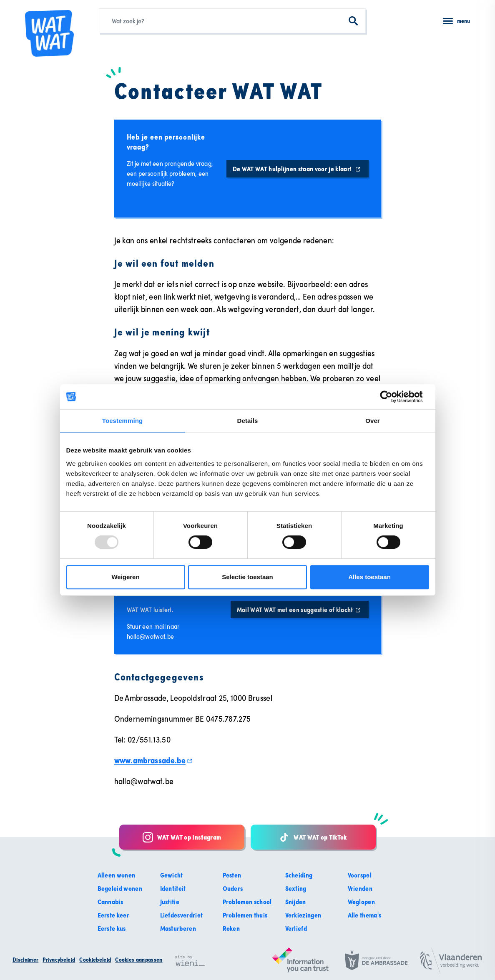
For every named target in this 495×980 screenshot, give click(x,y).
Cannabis (111, 902)
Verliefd (296, 928)
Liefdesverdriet (182, 915)
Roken (231, 928)
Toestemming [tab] (123, 421)
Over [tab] (373, 421)
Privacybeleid (59, 960)
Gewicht (172, 875)
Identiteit (173, 888)
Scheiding (299, 875)
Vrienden (360, 888)
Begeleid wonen (120, 888)
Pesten (232, 875)
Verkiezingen (303, 915)
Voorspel (360, 875)
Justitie (170, 902)
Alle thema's (365, 915)
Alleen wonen (117, 875)
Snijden (296, 902)
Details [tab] (248, 421)
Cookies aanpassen (139, 960)
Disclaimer (25, 960)
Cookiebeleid (95, 960)
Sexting (296, 888)
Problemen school (247, 902)
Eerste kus (112, 928)
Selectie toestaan (247, 577)
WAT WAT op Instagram (182, 837)
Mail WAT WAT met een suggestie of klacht (300, 610)
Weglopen (362, 902)
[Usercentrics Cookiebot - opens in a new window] (393, 397)
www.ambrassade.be (153, 760)
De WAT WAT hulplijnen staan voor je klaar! (298, 169)
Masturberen (178, 928)
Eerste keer (114, 915)
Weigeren (125, 577)
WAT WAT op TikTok (313, 837)
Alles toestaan (369, 577)
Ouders (233, 888)
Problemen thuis (245, 915)
